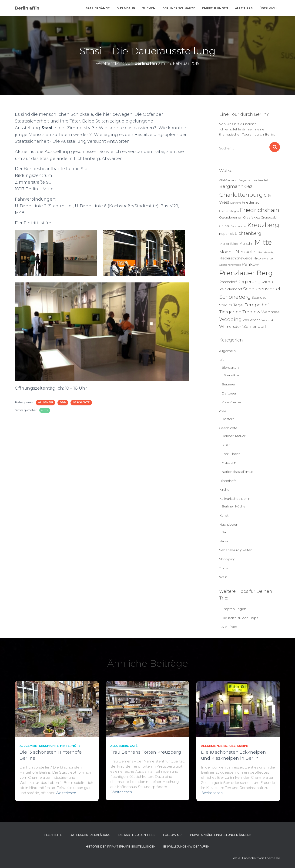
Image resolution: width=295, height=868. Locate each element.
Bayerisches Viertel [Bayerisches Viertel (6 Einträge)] (253, 180)
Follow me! (173, 835)
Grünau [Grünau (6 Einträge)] (225, 226)
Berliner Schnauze (179, 8)
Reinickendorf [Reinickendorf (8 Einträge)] (231, 289)
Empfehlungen (215, 8)
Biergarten (230, 368)
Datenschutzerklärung (90, 835)
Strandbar (232, 375)
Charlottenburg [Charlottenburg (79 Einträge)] (241, 195)
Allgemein (45, 403)
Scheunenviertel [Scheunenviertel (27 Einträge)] (262, 289)
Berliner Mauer (233, 436)
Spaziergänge (98, 8)
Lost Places (231, 454)
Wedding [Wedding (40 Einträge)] (230, 319)
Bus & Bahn (126, 8)
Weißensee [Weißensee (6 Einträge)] (252, 320)
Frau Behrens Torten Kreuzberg (146, 752)
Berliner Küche (233, 506)
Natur (224, 541)
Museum (229, 463)
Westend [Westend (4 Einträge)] (267, 320)
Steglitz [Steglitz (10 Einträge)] (226, 305)
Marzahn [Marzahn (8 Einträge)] (246, 244)
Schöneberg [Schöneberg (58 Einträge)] (235, 297)
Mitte (45, 410)
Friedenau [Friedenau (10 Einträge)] (251, 202)
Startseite (53, 835)
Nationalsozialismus (237, 472)
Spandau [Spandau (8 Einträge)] (259, 298)
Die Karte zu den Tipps (240, 618)
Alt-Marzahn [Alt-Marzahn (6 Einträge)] (228, 180)
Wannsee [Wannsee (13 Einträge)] (270, 312)
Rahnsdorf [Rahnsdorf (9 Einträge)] (228, 282)
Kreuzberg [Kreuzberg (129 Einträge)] (263, 225)
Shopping (227, 559)
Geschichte (81, 403)
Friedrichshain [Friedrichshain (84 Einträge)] (260, 210)
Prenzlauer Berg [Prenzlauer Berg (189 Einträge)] (246, 273)
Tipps (223, 568)
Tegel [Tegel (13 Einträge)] (239, 305)
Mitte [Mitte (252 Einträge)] (263, 242)
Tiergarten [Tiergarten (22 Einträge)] (230, 312)
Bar (224, 532)
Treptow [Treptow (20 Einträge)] (251, 312)
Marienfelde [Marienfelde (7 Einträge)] (229, 244)
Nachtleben (229, 524)
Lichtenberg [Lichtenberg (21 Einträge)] (248, 233)
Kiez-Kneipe (231, 402)
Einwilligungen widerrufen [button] (186, 846)
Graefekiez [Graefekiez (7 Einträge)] (251, 217)
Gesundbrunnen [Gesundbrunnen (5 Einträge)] (231, 217)
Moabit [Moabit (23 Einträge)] (227, 252)
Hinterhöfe (228, 481)
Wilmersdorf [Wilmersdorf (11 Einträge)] (231, 326)
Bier (222, 360)
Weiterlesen (66, 793)
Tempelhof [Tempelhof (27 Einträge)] (257, 305)
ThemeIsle (272, 858)
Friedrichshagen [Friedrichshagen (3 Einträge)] (229, 211)
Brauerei (228, 384)
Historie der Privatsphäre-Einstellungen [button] (121, 846)
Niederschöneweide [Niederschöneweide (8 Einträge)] (236, 258)
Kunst (224, 515)
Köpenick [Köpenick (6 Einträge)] (226, 234)
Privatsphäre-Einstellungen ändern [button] (221, 835)
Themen (149, 8)
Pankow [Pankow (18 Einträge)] (250, 264)
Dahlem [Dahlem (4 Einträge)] (236, 203)
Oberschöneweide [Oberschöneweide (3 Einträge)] (230, 265)
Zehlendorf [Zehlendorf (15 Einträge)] (255, 326)
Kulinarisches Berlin (235, 499)
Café (223, 411)
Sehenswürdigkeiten (236, 550)
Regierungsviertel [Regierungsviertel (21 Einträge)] (257, 282)
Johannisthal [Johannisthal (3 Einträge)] (239, 226)
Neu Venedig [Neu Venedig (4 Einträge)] (266, 252)
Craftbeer (229, 393)
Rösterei (228, 419)
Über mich (268, 8)
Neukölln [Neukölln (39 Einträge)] (246, 252)
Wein (223, 577)
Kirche (224, 490)
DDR (63, 403)
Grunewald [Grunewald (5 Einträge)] (269, 217)
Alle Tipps (244, 8)
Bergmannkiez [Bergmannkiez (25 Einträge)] (236, 186)
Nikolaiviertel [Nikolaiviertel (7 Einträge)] (263, 258)
